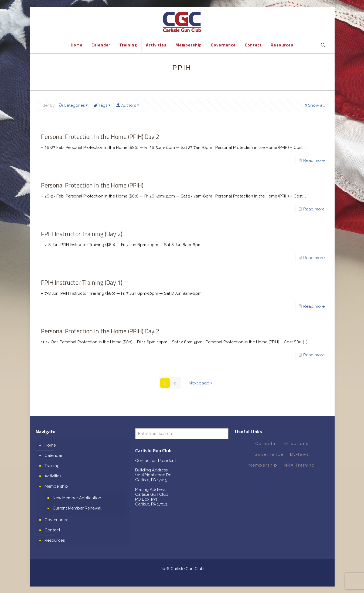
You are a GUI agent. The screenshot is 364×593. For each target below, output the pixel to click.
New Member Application (77, 498)
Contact (52, 530)
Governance (56, 520)
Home (50, 445)
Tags (103, 105)
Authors (128, 105)
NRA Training (299, 465)
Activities (53, 476)
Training (52, 465)
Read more (314, 160)
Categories (74, 105)
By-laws (300, 454)
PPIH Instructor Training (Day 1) (82, 282)
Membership (56, 486)
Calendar (53, 455)
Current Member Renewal (77, 508)
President (167, 460)
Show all (314, 105)
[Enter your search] (182, 433)
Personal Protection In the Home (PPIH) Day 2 (100, 137)
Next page (201, 383)
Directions (296, 443)
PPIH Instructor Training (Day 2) (82, 234)
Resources (55, 540)
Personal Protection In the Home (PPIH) (92, 185)
